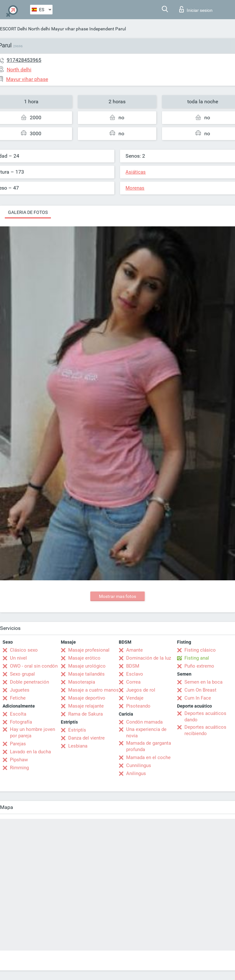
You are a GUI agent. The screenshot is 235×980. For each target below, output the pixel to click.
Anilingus (136, 773)
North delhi (39, 29)
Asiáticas (136, 172)
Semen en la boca (203, 682)
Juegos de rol (141, 690)
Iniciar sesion (196, 9)
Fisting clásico (200, 650)
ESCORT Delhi (13, 29)
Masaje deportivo (87, 698)
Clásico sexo (24, 650)
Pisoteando (138, 706)
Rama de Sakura (85, 714)
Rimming (19, 768)
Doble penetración (29, 682)
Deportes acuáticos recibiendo (205, 730)
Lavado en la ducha (30, 752)
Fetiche (18, 698)
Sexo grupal (22, 674)
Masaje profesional (89, 650)
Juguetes (20, 690)
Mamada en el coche (148, 757)
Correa (133, 682)
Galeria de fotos (28, 212)
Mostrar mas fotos (117, 596)
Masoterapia (82, 682)
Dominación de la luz (149, 658)
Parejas (18, 744)
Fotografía (21, 722)
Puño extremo (199, 666)
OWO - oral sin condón (34, 666)
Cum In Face (198, 698)
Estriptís (77, 730)
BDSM (133, 666)
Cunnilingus (139, 765)
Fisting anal (197, 658)
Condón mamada (144, 722)
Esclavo (135, 674)
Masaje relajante (86, 706)
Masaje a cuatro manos (93, 690)
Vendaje (135, 698)
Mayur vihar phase (70, 29)
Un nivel (18, 658)
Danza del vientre (86, 738)
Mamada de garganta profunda (149, 746)
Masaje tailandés (86, 674)
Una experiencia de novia (146, 733)
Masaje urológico (87, 666)
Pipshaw (19, 760)
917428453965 (24, 60)
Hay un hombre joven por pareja (32, 733)
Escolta (18, 714)
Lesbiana (78, 746)
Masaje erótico (84, 658)
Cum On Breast (200, 690)
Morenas (135, 188)
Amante (134, 650)
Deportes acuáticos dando (205, 717)
